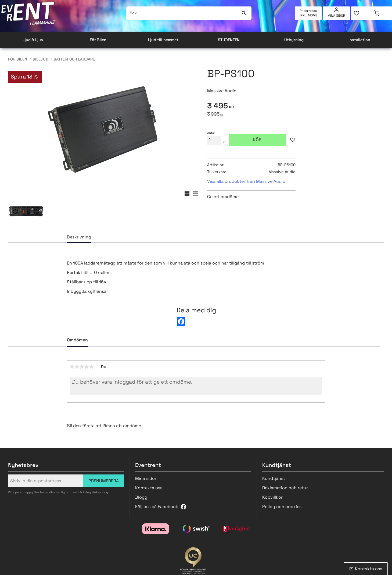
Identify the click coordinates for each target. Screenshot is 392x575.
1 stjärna (72, 367)
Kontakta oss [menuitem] (149, 488)
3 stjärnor (82, 367)
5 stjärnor (92, 367)
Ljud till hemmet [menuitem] (163, 40)
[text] (296, 107)
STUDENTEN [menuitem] (229, 40)
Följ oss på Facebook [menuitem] (157, 507)
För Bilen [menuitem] (98, 40)
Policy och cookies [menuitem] (282, 507)
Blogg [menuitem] (141, 497)
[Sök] (244, 13)
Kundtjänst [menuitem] (274, 478)
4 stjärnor (87, 367)
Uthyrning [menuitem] (294, 40)
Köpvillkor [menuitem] (272, 497)
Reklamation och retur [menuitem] (285, 488)
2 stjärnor (77, 367)
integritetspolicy (96, 492)
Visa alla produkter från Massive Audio (246, 181)
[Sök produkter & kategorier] (183, 13)
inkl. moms (308, 15)
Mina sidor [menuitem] (336, 16)
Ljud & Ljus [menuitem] (33, 40)
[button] (361, 13)
